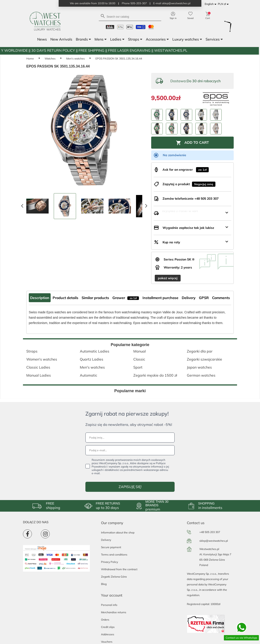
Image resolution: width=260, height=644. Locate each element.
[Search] (130, 16)
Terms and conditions (114, 555)
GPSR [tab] (204, 298)
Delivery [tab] (189, 298)
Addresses (108, 634)
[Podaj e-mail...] (130, 450)
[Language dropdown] (211, 4)
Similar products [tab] (95, 298)
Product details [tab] (65, 298)
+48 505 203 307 (210, 532)
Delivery (106, 540)
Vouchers (107, 642)
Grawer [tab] (126, 298)
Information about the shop (118, 532)
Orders (105, 620)
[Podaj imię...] (130, 438)
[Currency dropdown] (224, 4)
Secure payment (111, 547)
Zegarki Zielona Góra (114, 577)
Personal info (109, 605)
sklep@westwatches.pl (214, 541)
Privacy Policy (109, 562)
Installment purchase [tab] (160, 298)
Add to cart (192, 143)
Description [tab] (40, 298)
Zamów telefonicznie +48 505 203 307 (191, 199)
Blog (104, 584)
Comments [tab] (221, 298)
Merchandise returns (114, 612)
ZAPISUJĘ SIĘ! (130, 487)
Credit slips (108, 627)
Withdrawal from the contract (119, 569)
